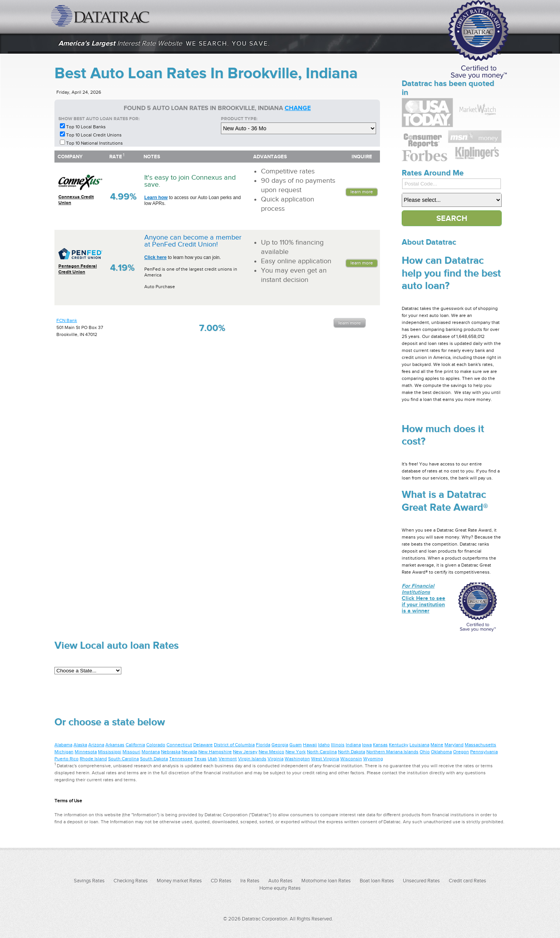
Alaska (80, 745)
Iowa (367, 745)
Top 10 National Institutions (94, 143)
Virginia (276, 759)
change (298, 108)
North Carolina (322, 752)
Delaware (203, 745)
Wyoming (373, 759)
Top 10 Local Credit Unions (94, 135)
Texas (200, 759)
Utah (213, 759)
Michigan (64, 752)
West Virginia (325, 759)
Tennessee (181, 759)
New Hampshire (215, 752)
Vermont (228, 759)
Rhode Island (93, 759)
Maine (437, 745)
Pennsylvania (484, 752)
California (135, 745)
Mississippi (110, 752)
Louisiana (419, 745)
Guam (296, 745)
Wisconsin (351, 759)
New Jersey (245, 752)
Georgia (280, 745)
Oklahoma (441, 752)
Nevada (189, 752)
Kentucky (399, 745)
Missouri (131, 752)
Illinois (338, 745)
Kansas (380, 745)
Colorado (156, 745)
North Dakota (352, 752)
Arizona (96, 745)
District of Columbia (234, 745)
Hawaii (310, 745)
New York (296, 752)
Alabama (63, 745)
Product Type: (239, 119)
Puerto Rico (66, 759)
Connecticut (179, 745)
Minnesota (86, 752)
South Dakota (154, 759)
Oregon (461, 752)
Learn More (362, 192)
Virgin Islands (252, 759)
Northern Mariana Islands (392, 752)
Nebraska (171, 752)
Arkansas (115, 745)
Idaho (324, 745)
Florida (263, 745)
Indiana (353, 745)
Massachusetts (480, 745)
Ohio (425, 752)
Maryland (454, 745)
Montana (151, 752)
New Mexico (271, 752)
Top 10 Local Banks (86, 127)
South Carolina (123, 759)
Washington (297, 759)
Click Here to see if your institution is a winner (423, 598)
